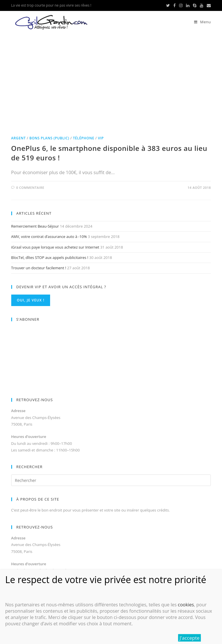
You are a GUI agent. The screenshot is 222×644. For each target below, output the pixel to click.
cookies (186, 605)
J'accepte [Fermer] (189, 638)
